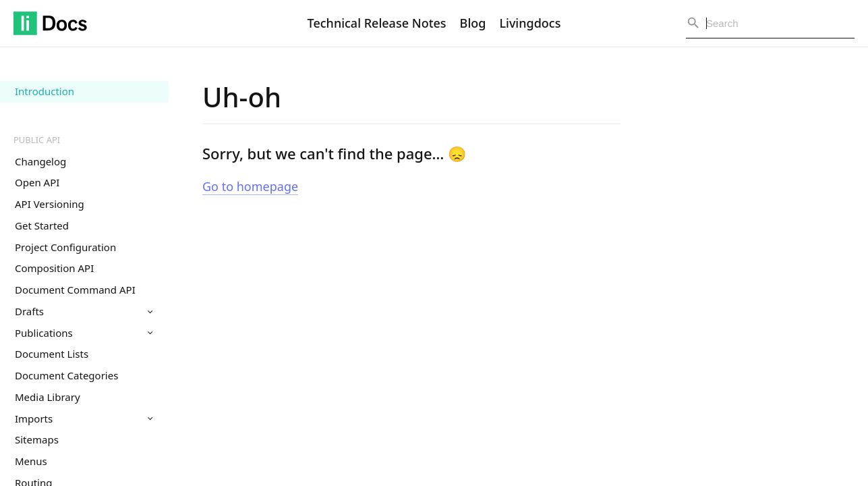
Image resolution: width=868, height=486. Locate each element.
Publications (84, 333)
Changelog (40, 161)
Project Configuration (65, 247)
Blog (473, 23)
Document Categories (66, 375)
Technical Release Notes (377, 23)
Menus (31, 461)
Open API (37, 182)
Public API (37, 140)
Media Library (48, 397)
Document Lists (52, 354)
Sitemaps (37, 439)
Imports (84, 418)
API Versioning (50, 204)
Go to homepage (250, 186)
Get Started (42, 225)
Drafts (84, 311)
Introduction (45, 91)
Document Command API (75, 290)
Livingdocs (530, 23)
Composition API (54, 268)
